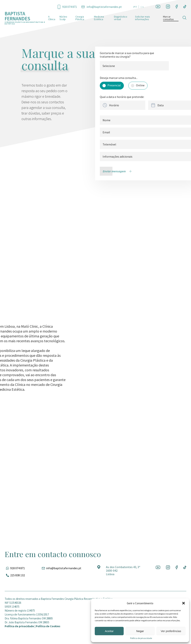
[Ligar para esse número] (67, 7)
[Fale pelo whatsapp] (15, 568)
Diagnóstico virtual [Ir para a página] (121, 18)
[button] (184, 603)
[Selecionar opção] (112, 86)
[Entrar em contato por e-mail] (102, 7)
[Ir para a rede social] (158, 7)
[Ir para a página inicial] (26, 18)
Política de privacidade (141, 638)
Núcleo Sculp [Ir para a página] (63, 18)
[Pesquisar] (184, 18)
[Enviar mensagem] (118, 171)
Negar (140, 631)
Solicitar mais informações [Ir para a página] (143, 18)
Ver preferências (171, 631)
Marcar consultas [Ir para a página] (168, 18)
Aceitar (109, 631)
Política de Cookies (48, 626)
